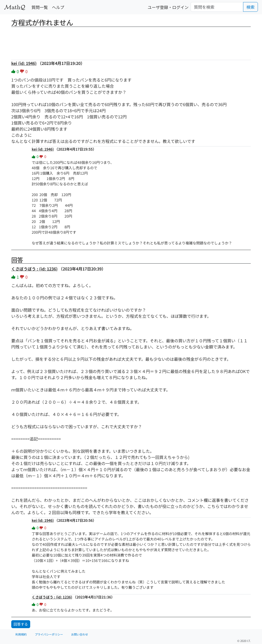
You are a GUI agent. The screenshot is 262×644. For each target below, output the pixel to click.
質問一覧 (40, 7)
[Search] (217, 7)
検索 (250, 7)
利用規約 (21, 634)
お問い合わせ (80, 634)
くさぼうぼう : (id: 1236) (34, 269)
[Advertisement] (131, 42)
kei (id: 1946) (24, 63)
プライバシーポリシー (49, 634)
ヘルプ (58, 7)
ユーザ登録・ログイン (168, 7)
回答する (21, 624)
